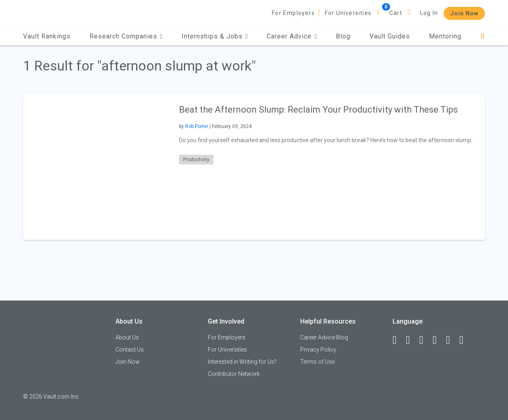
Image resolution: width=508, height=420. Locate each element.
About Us (127, 337)
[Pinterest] (452, 340)
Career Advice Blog (324, 337)
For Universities (348, 13)
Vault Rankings (47, 36)
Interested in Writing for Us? (242, 362)
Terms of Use (317, 362)
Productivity (196, 160)
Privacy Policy (318, 350)
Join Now (464, 13)
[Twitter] (425, 340)
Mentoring (445, 36)
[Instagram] (438, 340)
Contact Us (130, 350)
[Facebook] (398, 340)
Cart (396, 13)
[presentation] (96, 167)
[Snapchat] (465, 340)
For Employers (293, 13)
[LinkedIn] (412, 340)
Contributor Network (234, 374)
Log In (429, 13)
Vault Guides (390, 36)
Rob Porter (197, 126)
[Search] (483, 36)
